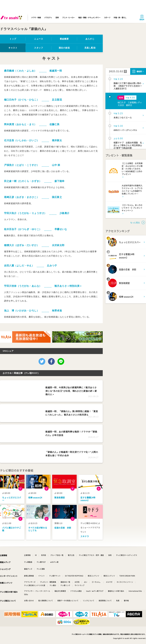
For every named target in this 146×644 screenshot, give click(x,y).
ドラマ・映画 (36, 17)
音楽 (57, 17)
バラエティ (48, 17)
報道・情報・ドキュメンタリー (89, 17)
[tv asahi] (12, 18)
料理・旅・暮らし (120, 17)
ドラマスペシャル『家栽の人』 (24, 29)
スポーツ (107, 17)
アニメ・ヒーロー (69, 17)
